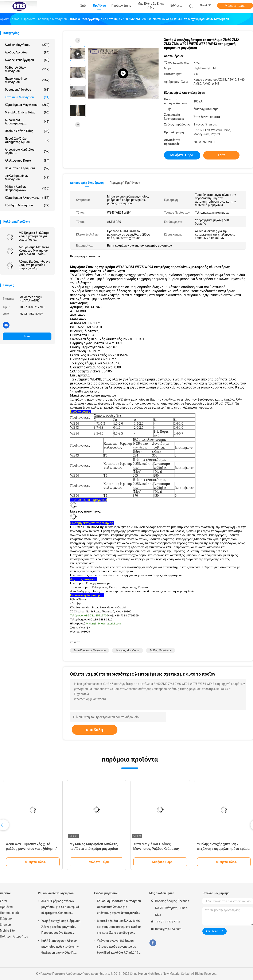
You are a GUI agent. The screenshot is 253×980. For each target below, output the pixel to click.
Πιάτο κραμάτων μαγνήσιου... (27, 80)
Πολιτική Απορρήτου (14, 936)
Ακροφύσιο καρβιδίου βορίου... (27, 151)
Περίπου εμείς (10, 913)
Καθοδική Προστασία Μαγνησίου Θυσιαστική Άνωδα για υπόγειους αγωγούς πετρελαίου (119, 907)
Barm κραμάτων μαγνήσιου (90, 650)
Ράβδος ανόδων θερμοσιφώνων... (27, 188)
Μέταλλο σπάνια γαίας (27, 112)
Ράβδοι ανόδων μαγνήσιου (56, 893)
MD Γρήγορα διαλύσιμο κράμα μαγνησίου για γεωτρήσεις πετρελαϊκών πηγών (34, 236)
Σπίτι (3, 901)
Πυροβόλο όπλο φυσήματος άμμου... (27, 140)
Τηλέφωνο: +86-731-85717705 (89, 615)
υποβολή (95, 730)
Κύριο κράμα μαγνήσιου (27, 105)
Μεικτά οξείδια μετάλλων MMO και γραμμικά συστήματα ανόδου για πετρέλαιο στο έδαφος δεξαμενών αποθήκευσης (119, 927)
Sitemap (5, 925)
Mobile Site (7, 931)
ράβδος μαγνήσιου (161, 650)
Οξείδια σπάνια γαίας (27, 131)
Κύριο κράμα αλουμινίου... (27, 198)
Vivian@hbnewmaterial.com (103, 624)
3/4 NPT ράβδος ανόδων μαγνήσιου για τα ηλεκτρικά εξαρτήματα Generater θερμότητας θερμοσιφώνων (60, 908)
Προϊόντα (6, 907)
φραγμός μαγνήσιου (128, 650)
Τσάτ (27, 336)
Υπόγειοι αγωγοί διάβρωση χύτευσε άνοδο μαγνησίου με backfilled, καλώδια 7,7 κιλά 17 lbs (118, 947)
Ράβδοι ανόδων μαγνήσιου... (27, 69)
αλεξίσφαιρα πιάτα (27, 161)
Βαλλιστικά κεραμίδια (27, 168)
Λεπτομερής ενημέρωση (87, 183)
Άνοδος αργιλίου (27, 52)
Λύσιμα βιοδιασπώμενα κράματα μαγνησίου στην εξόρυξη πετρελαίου (34, 265)
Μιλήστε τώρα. (235, 6)
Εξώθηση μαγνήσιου (27, 205)
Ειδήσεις (6, 919)
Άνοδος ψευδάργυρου (27, 60)
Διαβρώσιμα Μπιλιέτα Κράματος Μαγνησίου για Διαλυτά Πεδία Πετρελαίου (34, 251)
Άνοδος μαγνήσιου (27, 45)
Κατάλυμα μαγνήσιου (27, 97)
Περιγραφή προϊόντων (125, 183)
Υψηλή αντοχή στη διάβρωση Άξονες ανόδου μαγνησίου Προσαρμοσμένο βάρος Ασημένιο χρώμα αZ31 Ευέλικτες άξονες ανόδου (61, 927)
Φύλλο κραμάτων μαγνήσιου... (27, 177)
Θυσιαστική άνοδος (27, 90)
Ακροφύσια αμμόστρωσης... (27, 122)
